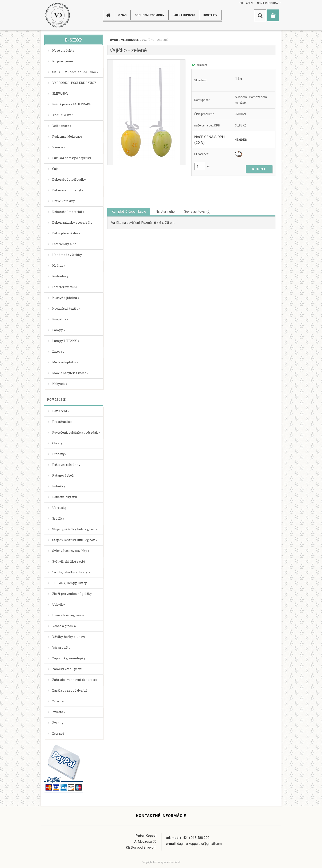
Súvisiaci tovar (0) (197, 212)
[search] (260, 15)
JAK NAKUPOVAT (184, 15)
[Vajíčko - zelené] (146, 112)
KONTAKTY (210, 15)
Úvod (114, 40)
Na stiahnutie (165, 212)
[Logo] (58, 15)
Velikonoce (130, 40)
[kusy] (200, 166)
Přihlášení (246, 3)
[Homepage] (110, 15)
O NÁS (122, 15)
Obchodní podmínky (150, 15)
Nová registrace (269, 3)
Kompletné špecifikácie (129, 212)
